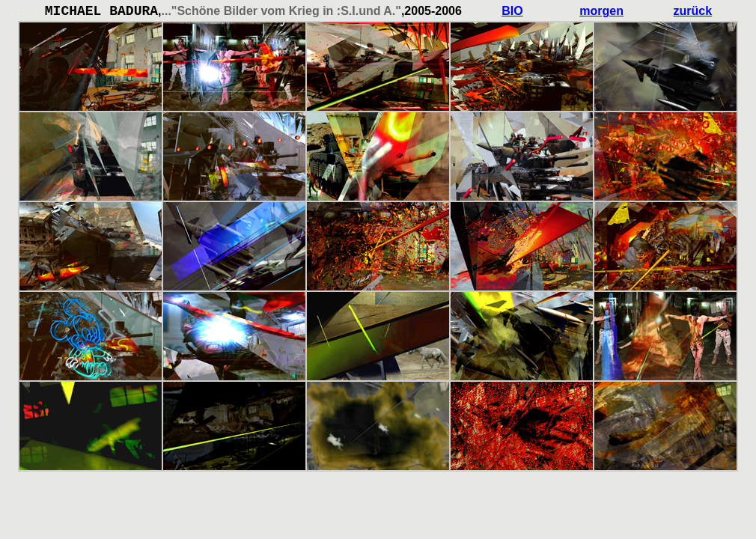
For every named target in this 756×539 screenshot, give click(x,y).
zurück (693, 11)
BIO (512, 11)
